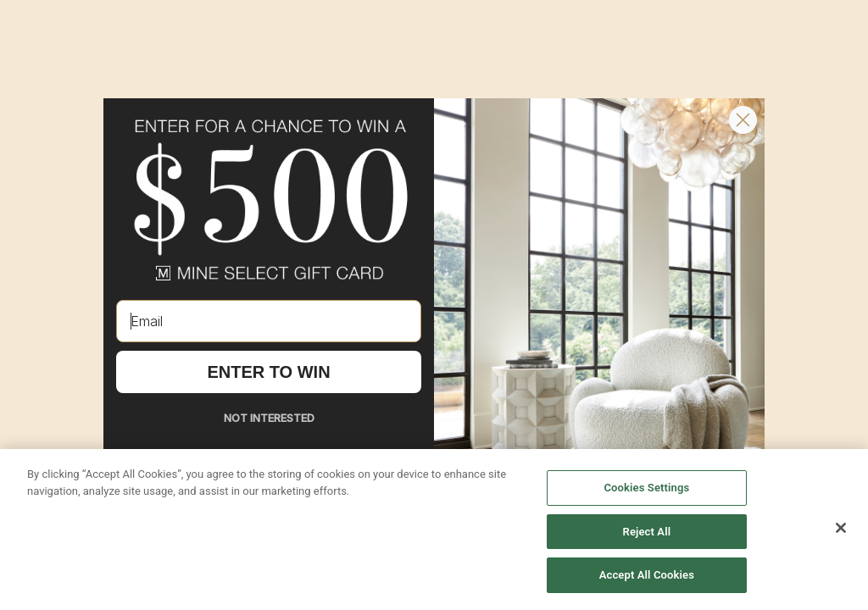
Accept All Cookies (647, 575)
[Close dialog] (743, 120)
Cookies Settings (646, 488)
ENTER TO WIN (268, 372)
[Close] (841, 528)
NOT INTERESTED (269, 418)
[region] (434, 530)
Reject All (647, 532)
